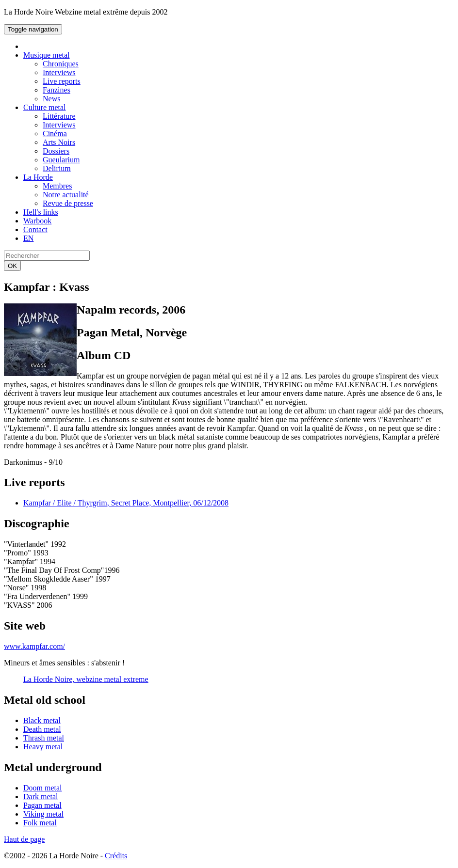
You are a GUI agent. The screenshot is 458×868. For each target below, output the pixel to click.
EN (28, 238)
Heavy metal (43, 747)
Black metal (42, 720)
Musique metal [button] (47, 55)
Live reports (62, 81)
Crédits (116, 856)
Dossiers (56, 151)
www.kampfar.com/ (34, 646)
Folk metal (40, 823)
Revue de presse (68, 203)
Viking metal (43, 814)
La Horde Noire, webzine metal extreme (86, 679)
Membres (57, 186)
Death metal (42, 729)
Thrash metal (44, 738)
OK (12, 266)
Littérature (59, 116)
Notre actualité (66, 195)
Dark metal (41, 797)
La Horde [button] (38, 177)
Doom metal (43, 788)
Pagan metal (42, 805)
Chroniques (61, 64)
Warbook (37, 221)
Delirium (57, 168)
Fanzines (57, 90)
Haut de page (24, 839)
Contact (35, 229)
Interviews (59, 72)
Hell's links (41, 212)
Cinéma (55, 134)
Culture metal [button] (45, 107)
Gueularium (61, 160)
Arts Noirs (59, 142)
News (51, 99)
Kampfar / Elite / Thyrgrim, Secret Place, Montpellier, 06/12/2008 (126, 503)
